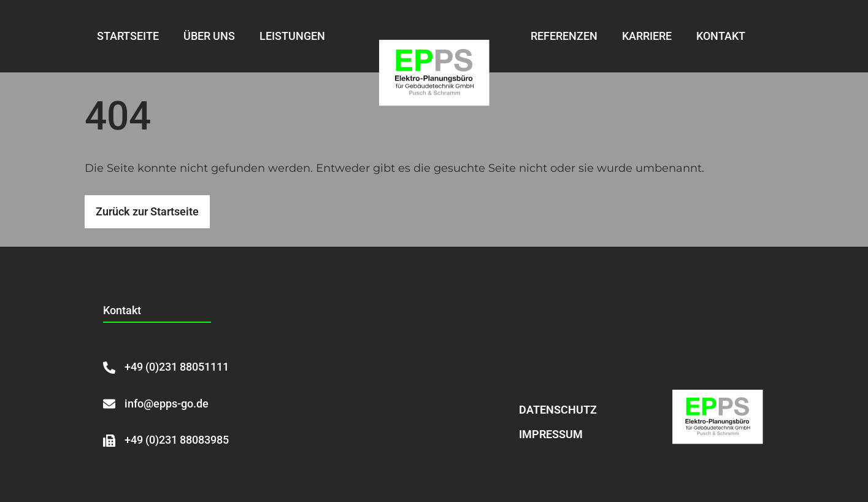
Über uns (209, 36)
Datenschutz (558, 410)
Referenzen (564, 36)
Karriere (647, 36)
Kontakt (721, 36)
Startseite (128, 36)
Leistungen (292, 36)
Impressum (551, 434)
